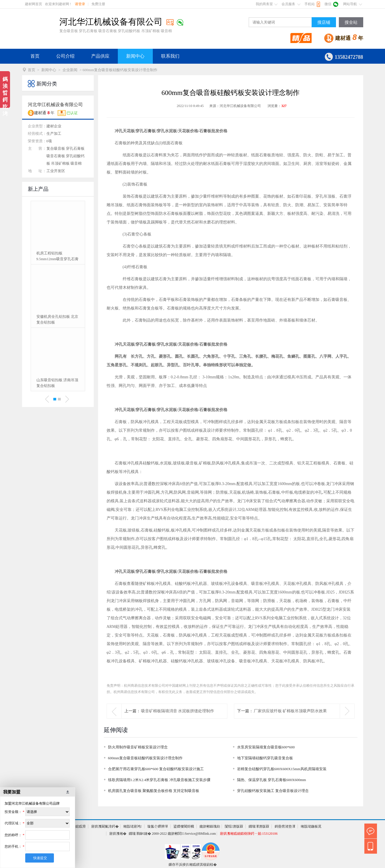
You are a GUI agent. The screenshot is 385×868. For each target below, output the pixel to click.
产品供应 (100, 56)
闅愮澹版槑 (234, 826)
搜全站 (351, 22)
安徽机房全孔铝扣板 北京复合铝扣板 (57, 319)
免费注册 (98, 4)
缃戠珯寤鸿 (132, 826)
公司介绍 (65, 56)
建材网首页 (34, 4)
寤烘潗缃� (118, 834)
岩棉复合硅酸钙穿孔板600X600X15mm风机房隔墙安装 (282, 769)
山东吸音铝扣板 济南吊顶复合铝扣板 (57, 383)
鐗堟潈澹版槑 (259, 826)
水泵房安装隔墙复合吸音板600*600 (266, 747)
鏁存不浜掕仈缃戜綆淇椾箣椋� (193, 865)
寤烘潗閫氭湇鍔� (105, 826)
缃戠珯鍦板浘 (311, 826)
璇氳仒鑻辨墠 (158, 826)
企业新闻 (70, 70)
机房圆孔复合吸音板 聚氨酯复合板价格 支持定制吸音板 (154, 791)
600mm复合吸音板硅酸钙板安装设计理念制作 (145, 758)
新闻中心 (135, 56)
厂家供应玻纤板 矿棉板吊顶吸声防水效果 (290, 711)
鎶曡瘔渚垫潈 (285, 826)
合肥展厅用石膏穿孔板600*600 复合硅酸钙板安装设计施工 (156, 769)
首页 (35, 56)
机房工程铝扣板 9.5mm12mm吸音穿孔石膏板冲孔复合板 (58, 256)
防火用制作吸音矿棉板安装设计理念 (138, 747)
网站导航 (350, 4)
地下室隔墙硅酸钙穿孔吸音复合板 (265, 758)
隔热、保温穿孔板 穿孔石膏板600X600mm (272, 780)
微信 (328, 4)
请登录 (80, 4)
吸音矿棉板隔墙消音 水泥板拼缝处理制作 (178, 711)
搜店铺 (324, 22)
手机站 (310, 4)
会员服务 (288, 4)
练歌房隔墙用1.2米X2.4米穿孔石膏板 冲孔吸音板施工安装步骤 (159, 780)
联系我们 (170, 56)
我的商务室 (264, 4)
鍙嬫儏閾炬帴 (184, 826)
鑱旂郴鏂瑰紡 (210, 826)
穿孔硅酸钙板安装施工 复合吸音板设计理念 (273, 791)
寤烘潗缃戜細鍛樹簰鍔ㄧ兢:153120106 (249, 834)
